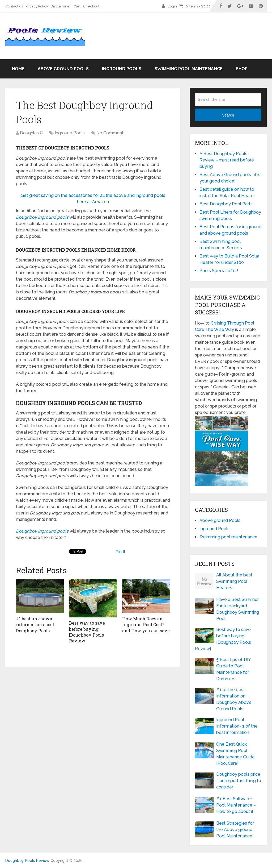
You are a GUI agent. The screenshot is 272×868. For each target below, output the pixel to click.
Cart (77, 6)
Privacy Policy (37, 6)
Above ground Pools (63, 69)
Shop (242, 69)
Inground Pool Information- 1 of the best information (237, 726)
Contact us (14, 6)
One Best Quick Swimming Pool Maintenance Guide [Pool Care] (235, 754)
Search (228, 115)
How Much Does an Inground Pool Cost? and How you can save (146, 625)
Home (18, 69)
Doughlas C (31, 133)
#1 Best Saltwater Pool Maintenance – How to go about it (236, 805)
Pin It (120, 552)
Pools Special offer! (219, 271)
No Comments (111, 133)
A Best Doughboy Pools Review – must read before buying (227, 160)
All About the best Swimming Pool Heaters (234, 581)
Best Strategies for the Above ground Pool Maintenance (235, 830)
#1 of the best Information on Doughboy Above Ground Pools (234, 699)
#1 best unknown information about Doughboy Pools (35, 625)
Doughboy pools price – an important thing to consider (239, 781)
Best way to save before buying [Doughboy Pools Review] (87, 632)
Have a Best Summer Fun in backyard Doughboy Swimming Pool (238, 609)
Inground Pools (122, 69)
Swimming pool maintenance (189, 69)
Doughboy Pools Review (27, 861)
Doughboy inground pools (42, 217)
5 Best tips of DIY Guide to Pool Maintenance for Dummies (233, 669)
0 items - (198, 6)
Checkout (91, 6)
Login (172, 6)
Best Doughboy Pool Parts (226, 204)
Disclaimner (61, 6)
